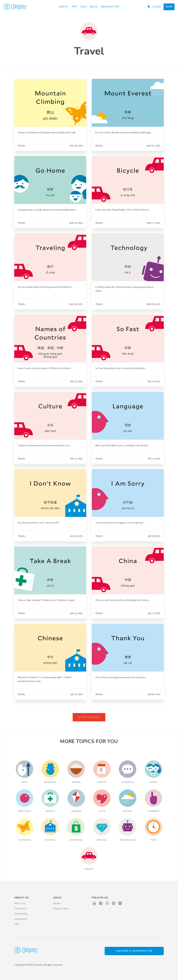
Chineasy (15, 7)
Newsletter (110, 7)
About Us (20, 903)
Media (57, 903)
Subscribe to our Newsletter (134, 951)
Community (21, 914)
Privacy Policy (61, 908)
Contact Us (21, 908)
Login (156, 7)
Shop (169, 7)
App (74, 7)
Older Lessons (89, 717)
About (64, 7)
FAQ (17, 924)
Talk (84, 7)
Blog (94, 7)
